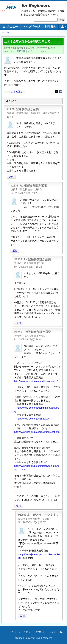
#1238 (18, 259)
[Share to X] (56, 92)
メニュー (12, 27)
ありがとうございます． (43, 515)
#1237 (14, 186)
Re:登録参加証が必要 (33, 186)
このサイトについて (34, 632)
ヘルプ (52, 632)
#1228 (11, 109)
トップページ (31, 27)
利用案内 (50, 27)
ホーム (5, 32)
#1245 (22, 515)
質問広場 (21, 51)
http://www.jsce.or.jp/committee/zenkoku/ (36, 381)
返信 (11, 177)
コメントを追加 (15, 92)
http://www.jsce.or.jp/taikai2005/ (33, 419)
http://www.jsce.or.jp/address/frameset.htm (37, 432)
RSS (61, 632)
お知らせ (44, 51)
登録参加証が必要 (27, 109)
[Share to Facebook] (61, 92)
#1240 (18, 332)
